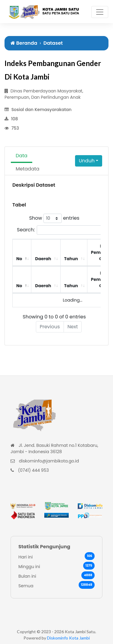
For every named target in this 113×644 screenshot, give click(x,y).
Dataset (53, 43)
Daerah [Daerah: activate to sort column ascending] (43, 259)
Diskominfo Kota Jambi (68, 638)
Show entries (54, 218)
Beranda (24, 43)
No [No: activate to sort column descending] (19, 259)
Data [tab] (22, 156)
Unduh (87, 161)
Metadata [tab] (28, 169)
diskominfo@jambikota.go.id (49, 461)
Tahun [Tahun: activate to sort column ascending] (71, 259)
